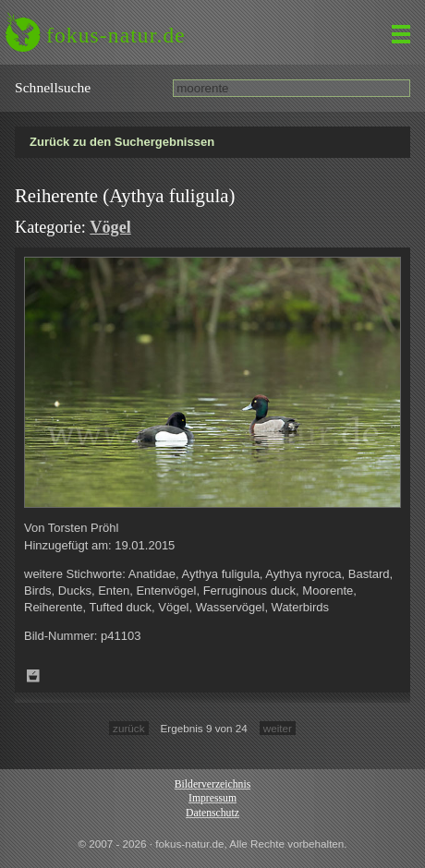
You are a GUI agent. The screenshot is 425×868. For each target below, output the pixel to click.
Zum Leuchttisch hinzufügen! (33, 676)
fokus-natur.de (116, 35)
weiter (278, 728)
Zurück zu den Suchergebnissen (122, 142)
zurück (128, 728)
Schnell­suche (53, 87)
